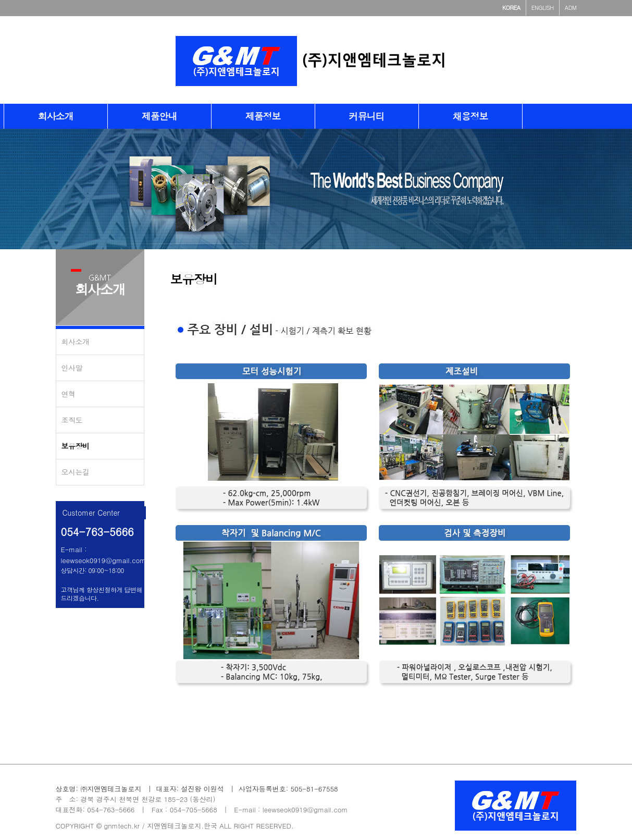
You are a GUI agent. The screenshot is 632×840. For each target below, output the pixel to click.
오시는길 (76, 472)
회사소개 (76, 342)
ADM (571, 8)
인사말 (72, 368)
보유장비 (76, 446)
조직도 (72, 420)
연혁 (69, 394)
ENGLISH (543, 8)
